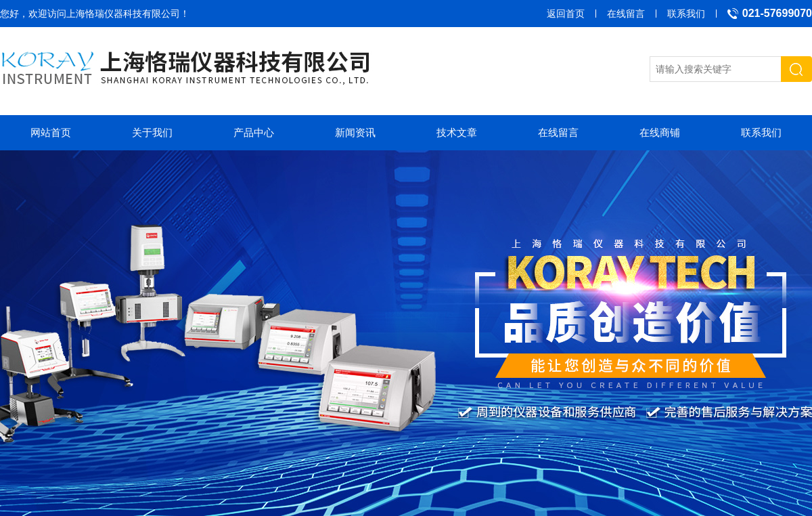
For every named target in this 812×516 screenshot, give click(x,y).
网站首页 (51, 132)
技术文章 (457, 132)
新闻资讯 (355, 132)
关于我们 (152, 132)
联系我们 (686, 14)
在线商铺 (660, 132)
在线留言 (626, 14)
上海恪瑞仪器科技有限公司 (123, 14)
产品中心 (254, 132)
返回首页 (566, 14)
